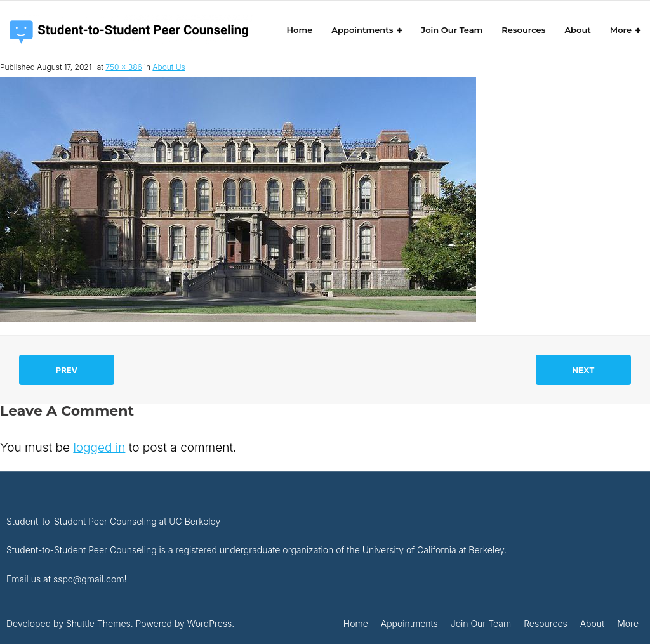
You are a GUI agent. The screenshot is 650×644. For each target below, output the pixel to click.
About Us (169, 67)
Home (356, 623)
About (593, 623)
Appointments (409, 623)
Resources (546, 623)
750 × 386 (123, 67)
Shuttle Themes (98, 623)
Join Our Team (481, 623)
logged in (99, 448)
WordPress (210, 623)
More (628, 623)
